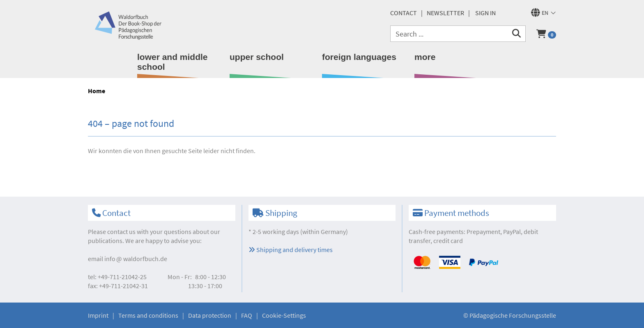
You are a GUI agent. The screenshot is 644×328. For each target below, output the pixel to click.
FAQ (247, 315)
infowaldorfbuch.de (136, 259)
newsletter (445, 13)
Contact (404, 13)
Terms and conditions (148, 315)
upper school (257, 57)
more (425, 57)
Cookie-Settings (284, 315)
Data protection (210, 315)
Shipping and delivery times (291, 250)
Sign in (485, 13)
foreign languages (359, 57)
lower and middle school (172, 62)
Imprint (98, 315)
